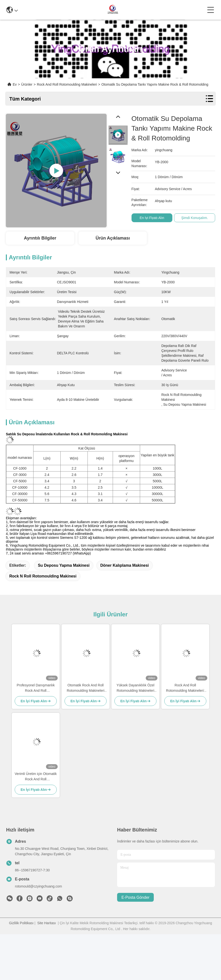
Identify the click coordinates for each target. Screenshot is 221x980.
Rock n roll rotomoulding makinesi (43, 576)
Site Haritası (46, 923)
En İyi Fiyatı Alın (156, 218)
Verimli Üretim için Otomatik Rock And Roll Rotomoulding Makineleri (36, 777)
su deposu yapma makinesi (64, 565)
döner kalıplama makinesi (124, 565)
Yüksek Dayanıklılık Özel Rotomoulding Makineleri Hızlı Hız (136, 688)
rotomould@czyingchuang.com (38, 886)
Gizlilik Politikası (21, 923)
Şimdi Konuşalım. (198, 218)
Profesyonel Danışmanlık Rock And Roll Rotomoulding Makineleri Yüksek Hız (36, 688)
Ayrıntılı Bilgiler (40, 238)
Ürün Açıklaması (113, 238)
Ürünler (27, 84)
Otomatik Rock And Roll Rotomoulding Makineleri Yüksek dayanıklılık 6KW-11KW (86, 688)
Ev (15, 84)
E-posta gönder (136, 897)
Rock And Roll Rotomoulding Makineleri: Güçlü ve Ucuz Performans (185, 688)
